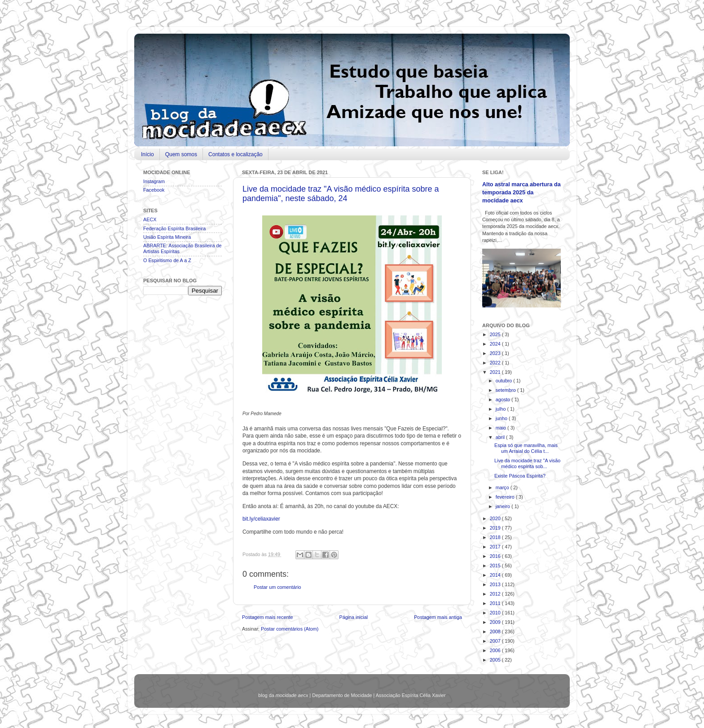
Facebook (154, 190)
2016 (496, 556)
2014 (496, 575)
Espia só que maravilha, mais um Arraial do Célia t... (526, 448)
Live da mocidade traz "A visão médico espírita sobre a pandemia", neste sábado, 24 (341, 194)
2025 (496, 334)
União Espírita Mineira (167, 237)
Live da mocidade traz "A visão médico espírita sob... (527, 463)
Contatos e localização (235, 154)
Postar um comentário (277, 587)
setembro (506, 390)
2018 (496, 537)
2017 (496, 547)
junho (502, 418)
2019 (496, 528)
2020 (496, 518)
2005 (496, 660)
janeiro (504, 506)
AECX (150, 219)
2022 (496, 363)
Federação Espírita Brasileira (174, 228)
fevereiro (506, 497)
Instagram (154, 181)
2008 (496, 632)
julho (502, 409)
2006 (496, 650)
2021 (496, 372)
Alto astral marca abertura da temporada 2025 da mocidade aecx (521, 192)
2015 (496, 566)
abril (501, 437)
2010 (496, 613)
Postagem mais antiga (438, 617)
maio (502, 428)
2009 (496, 622)
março (503, 487)
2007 (496, 641)
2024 (496, 344)
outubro (505, 381)
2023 (496, 353)
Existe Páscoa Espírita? (520, 476)
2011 (496, 603)
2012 (496, 594)
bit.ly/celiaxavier (261, 519)
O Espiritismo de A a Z (167, 260)
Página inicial (353, 617)
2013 (496, 584)
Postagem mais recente (267, 617)
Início (147, 154)
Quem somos (181, 154)
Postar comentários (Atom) (290, 629)
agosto (504, 399)
